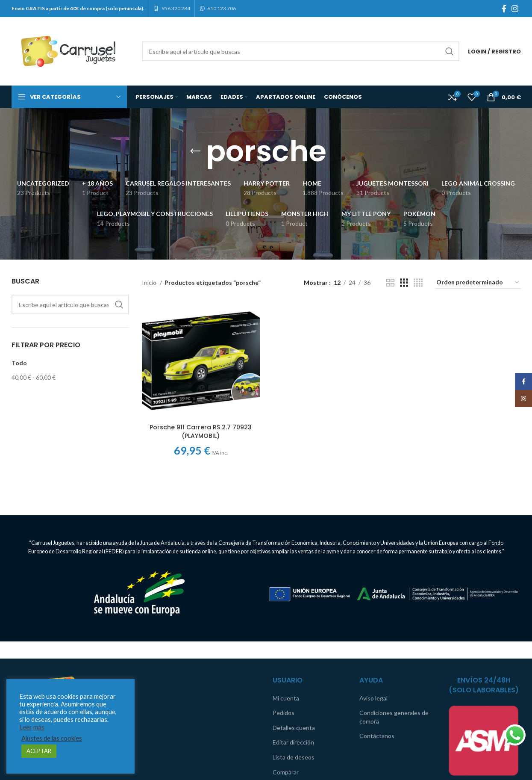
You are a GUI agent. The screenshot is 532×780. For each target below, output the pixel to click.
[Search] (301, 51)
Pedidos (284, 713)
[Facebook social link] (504, 9)
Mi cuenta (286, 698)
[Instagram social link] (515, 9)
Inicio (150, 282)
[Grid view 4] (418, 283)
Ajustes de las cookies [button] (52, 738)
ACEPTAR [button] (39, 751)
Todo (19, 363)
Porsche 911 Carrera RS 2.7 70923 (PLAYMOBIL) (201, 431)
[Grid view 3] (404, 283)
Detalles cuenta (294, 728)
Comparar (286, 772)
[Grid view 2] (390, 283)
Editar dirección (293, 742)
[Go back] (195, 151)
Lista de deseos (294, 757)
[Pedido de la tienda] (478, 283)
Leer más (32, 727)
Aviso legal (373, 698)
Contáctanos (377, 736)
